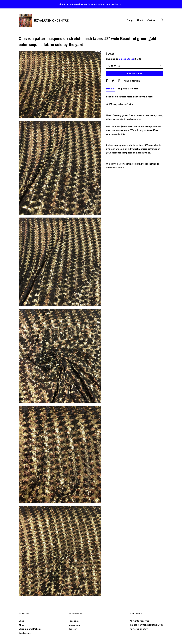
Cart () (151, 20)
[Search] (162, 20)
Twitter (73, 629)
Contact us (25, 633)
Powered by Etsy (139, 629)
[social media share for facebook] (108, 81)
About (140, 20)
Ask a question (132, 81)
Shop (130, 20)
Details (111, 88)
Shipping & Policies (128, 88)
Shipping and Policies (30, 629)
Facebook (74, 621)
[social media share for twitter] (113, 81)
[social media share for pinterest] (119, 81)
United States (126, 59)
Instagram (74, 625)
